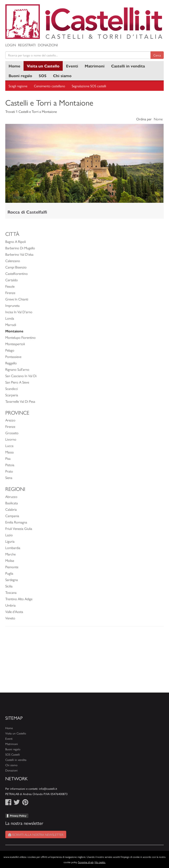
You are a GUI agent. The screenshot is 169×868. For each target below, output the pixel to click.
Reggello (11, 363)
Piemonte (12, 567)
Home (14, 66)
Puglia (9, 573)
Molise (10, 560)
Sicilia (9, 586)
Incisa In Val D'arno (19, 312)
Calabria (11, 509)
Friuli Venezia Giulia (19, 528)
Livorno (11, 439)
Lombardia (13, 548)
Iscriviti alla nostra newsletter (36, 834)
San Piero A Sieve (17, 382)
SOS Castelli (13, 754)
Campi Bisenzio (16, 267)
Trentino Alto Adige (19, 599)
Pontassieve (13, 357)
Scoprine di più (86, 862)
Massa (9, 452)
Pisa (8, 458)
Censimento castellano (50, 86)
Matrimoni (95, 66)
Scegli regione (18, 86)
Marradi (11, 325)
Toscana (11, 592)
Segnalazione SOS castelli (89, 86)
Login (11, 45)
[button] (17, 163)
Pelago (10, 350)
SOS (43, 75)
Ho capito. (100, 862)
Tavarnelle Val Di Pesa (20, 401)
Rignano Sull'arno (17, 369)
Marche (10, 554)
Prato (9, 471)
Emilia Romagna (16, 522)
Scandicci (12, 388)
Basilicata (12, 503)
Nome (158, 119)
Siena (9, 478)
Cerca (157, 55)
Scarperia (12, 395)
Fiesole (10, 286)
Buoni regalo (20, 75)
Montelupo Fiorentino (20, 337)
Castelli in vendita (128, 66)
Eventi (72, 66)
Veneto (10, 618)
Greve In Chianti (17, 299)
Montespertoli (15, 344)
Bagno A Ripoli (16, 241)
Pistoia (10, 465)
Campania (12, 516)
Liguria (10, 541)
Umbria (10, 605)
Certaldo (12, 280)
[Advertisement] (84, 662)
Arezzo (10, 420)
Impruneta (12, 305)
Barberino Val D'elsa (19, 254)
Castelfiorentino (17, 273)
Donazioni (48, 45)
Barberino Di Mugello (20, 248)
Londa (10, 318)
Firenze (10, 293)
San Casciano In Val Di (21, 376)
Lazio (9, 535)
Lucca (9, 446)
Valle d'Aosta (14, 612)
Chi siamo (62, 75)
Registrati (27, 45)
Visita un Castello (43, 66)
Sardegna (12, 580)
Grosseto (12, 433)
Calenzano (13, 261)
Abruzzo (11, 496)
